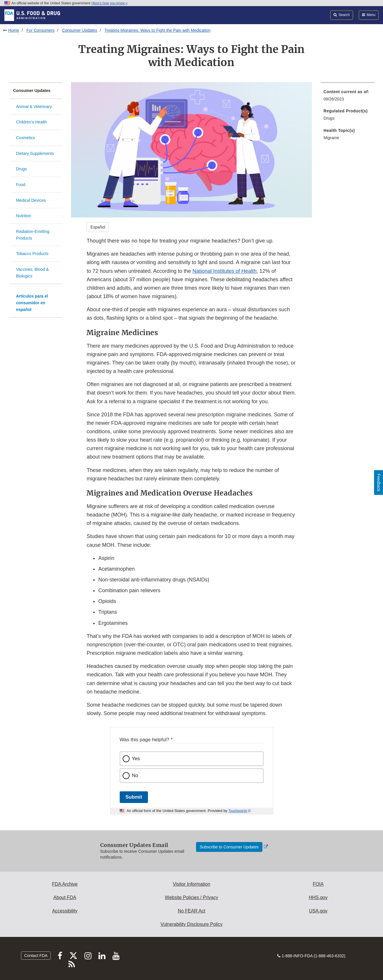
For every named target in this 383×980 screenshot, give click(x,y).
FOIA (318, 884)
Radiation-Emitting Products (33, 235)
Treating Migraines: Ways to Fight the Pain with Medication (158, 30)
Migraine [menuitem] (331, 138)
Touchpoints (238, 811)
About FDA (65, 897)
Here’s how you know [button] (110, 3)
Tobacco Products (32, 254)
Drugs (21, 169)
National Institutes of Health (225, 271)
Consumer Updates (80, 30)
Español (98, 227)
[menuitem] (347, 97)
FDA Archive (65, 884)
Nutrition (24, 216)
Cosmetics (25, 138)
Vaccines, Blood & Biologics (32, 273)
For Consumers (40, 30)
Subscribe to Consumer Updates (229, 847)
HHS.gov (318, 897)
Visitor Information (191, 884)
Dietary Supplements (35, 153)
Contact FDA (36, 956)
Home (14, 30)
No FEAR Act (191, 911)
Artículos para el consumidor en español (32, 303)
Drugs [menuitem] (329, 118)
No (135, 775)
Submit (134, 797)
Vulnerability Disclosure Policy (191, 924)
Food (21, 185)
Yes (136, 759)
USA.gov (318, 911)
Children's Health (31, 122)
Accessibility (65, 911)
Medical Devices (31, 200)
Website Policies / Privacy (191, 897)
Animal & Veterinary (34, 107)
